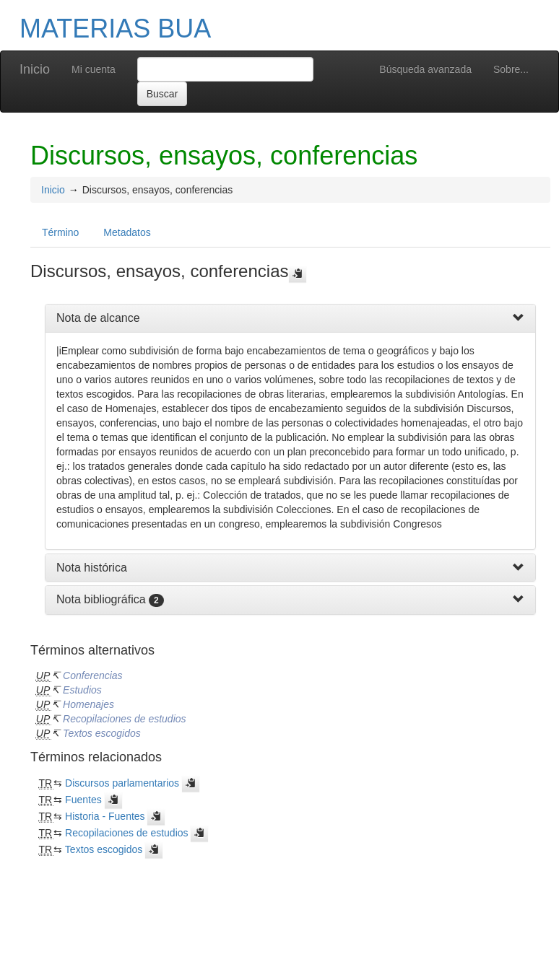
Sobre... (511, 69)
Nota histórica (92, 568)
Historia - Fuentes (105, 816)
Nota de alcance (98, 318)
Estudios (82, 690)
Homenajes (88, 704)
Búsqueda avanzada (425, 69)
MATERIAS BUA (115, 29)
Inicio (35, 69)
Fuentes (83, 800)
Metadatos (127, 232)
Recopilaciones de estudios (124, 719)
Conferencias (93, 675)
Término (60, 232)
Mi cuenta (94, 69)
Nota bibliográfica (101, 599)
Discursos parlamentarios (122, 783)
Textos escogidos (102, 733)
